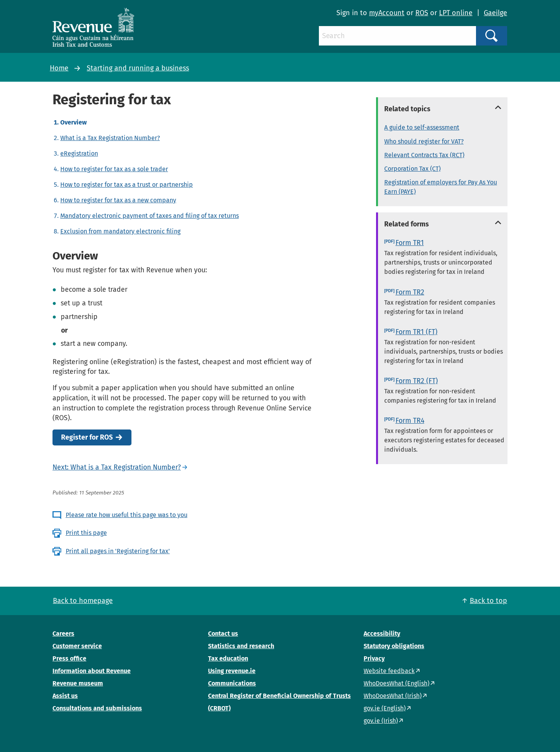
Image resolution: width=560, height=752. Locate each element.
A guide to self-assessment (422, 127)
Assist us (65, 696)
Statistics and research (241, 646)
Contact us (223, 634)
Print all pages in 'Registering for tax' (118, 551)
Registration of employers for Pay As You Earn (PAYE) (441, 187)
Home (59, 68)
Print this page (86, 533)
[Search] (397, 36)
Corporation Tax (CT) (412, 169)
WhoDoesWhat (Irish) (393, 696)
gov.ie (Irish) (381, 721)
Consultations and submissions (97, 708)
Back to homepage (83, 601)
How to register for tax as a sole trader (114, 169)
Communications (232, 683)
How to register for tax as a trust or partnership (127, 185)
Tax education (228, 658)
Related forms (407, 224)
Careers (63, 634)
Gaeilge (495, 13)
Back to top (488, 601)
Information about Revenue (92, 671)
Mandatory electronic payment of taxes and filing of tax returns (150, 216)
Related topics (407, 109)
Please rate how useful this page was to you (127, 515)
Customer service (77, 646)
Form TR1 (410, 243)
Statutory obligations (394, 646)
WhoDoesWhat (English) (396, 683)
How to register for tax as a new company (118, 200)
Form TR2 (410, 292)
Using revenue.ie (232, 671)
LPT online (456, 13)
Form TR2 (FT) (417, 381)
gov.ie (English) (385, 708)
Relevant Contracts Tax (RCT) (424, 155)
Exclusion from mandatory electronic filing (120, 231)
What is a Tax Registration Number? (110, 138)
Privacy (374, 658)
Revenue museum (78, 683)
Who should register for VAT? (424, 141)
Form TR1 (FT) (416, 332)
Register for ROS (87, 437)
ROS (422, 13)
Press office (69, 658)
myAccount (387, 13)
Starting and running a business (138, 68)
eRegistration (79, 153)
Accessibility (382, 634)
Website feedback (389, 671)
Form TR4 (410, 421)
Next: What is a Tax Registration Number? (117, 467)
